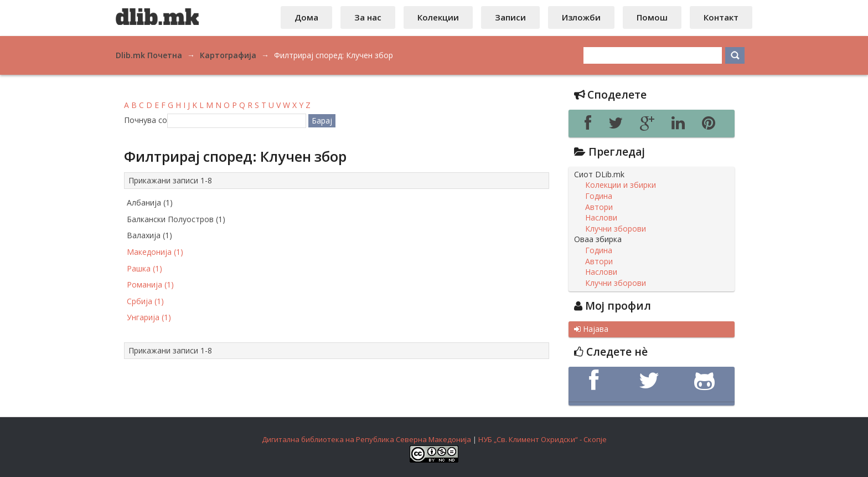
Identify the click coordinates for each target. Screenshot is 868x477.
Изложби (581, 17)
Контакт (721, 17)
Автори (599, 207)
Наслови (601, 218)
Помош (652, 17)
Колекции (438, 17)
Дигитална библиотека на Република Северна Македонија (366, 439)
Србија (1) (145, 301)
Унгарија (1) (149, 317)
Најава (591, 329)
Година (599, 196)
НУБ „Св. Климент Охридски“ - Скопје (542, 439)
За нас (368, 17)
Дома (306, 17)
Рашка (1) (144, 268)
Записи (510, 17)
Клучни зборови (616, 229)
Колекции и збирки (621, 185)
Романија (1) (150, 284)
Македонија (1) (155, 252)
